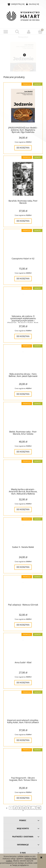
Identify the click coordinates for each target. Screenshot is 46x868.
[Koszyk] (40, 32)
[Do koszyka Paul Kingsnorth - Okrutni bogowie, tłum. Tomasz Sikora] (23, 798)
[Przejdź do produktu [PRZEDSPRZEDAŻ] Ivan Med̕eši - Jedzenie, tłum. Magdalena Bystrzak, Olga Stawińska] (23, 65)
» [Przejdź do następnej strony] (23, 810)
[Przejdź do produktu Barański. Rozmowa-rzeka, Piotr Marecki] (23, 179)
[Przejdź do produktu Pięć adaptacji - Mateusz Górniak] (23, 591)
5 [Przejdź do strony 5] (28, 808)
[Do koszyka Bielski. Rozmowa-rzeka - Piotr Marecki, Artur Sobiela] (23, 452)
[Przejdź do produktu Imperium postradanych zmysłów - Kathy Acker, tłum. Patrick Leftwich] (23, 706)
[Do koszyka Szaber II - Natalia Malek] (23, 567)
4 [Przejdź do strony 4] (24, 808)
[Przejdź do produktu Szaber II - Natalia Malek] (23, 533)
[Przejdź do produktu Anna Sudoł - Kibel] (23, 648)
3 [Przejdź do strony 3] (20, 808)
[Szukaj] (17, 32)
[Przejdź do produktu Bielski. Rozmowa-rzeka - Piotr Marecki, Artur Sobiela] (23, 417)
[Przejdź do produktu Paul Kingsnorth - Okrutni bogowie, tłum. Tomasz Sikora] (23, 764)
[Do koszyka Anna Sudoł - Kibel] (23, 683)
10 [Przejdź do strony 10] (39, 808)
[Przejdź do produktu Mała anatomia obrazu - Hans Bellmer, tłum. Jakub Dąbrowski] (23, 360)
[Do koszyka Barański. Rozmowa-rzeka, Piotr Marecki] (23, 221)
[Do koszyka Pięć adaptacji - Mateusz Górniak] (23, 625)
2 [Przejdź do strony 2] (15, 808)
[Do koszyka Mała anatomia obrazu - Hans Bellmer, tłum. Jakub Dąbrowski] (23, 394)
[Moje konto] (29, 32)
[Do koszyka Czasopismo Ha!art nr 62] (23, 279)
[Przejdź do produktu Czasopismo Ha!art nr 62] (23, 244)
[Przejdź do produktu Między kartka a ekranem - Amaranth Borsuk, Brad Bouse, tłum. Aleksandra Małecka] (23, 475)
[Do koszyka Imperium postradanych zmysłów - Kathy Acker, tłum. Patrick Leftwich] (23, 740)
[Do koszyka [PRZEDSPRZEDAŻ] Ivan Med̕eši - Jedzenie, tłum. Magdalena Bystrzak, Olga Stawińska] (23, 148)
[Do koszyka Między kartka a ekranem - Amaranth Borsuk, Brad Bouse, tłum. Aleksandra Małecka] (23, 510)
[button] (6, 32)
